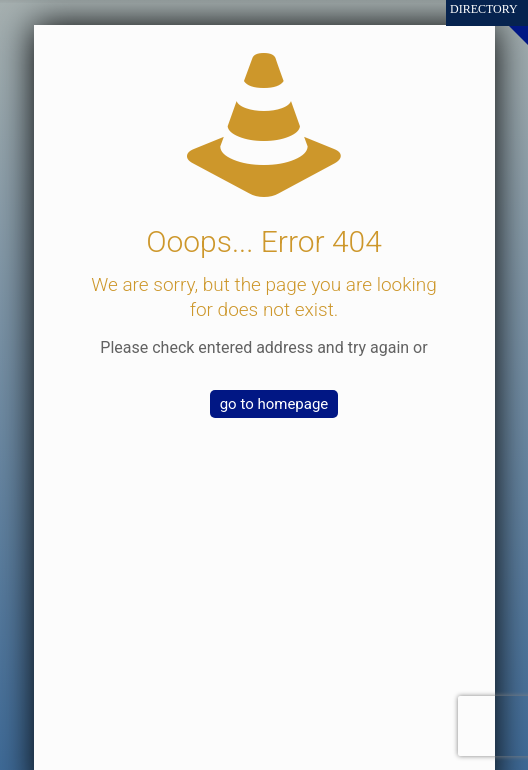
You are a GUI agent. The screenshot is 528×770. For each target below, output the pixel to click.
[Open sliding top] (505, 22)
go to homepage (274, 404)
